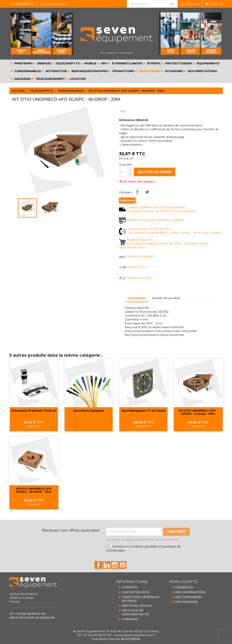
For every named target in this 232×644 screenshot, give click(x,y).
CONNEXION (184, 587)
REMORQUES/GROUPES (89, 71)
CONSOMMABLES (27, 71)
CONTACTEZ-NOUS (136, 592)
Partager (137, 192)
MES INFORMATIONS (190, 592)
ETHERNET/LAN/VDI (127, 63)
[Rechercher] (152, 4)
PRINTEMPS (23, 63)
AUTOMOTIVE (56, 71)
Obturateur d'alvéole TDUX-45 (34, 411)
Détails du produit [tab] (166, 298)
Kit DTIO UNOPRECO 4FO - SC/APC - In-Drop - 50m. (198, 412)
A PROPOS (130, 587)
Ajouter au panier (155, 172)
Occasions (174, 71)
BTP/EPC (154, 63)
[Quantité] (124, 172)
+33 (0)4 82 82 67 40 (30, 614)
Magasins (22, 79)
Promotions (123, 71)
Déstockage (149, 71)
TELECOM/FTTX (67, 63)
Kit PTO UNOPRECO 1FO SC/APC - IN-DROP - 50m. (34, 490)
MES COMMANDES (189, 597)
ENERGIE (44, 63)
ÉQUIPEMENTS (208, 63)
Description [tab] (137, 298)
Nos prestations (202, 71)
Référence (127, 120)
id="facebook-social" (98, 565)
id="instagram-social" (115, 565)
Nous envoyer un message (32, 618)
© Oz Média (131, 639)
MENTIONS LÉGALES (137, 606)
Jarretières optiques (89, 411)
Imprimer (127, 201)
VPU (104, 63)
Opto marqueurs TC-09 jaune (143, 411)
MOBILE (90, 63)
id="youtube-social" (123, 565)
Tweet (147, 192)
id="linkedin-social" (106, 565)
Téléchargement (50, 79)
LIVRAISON (130, 619)
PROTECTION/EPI (178, 63)
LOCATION (77, 79)
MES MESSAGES (187, 602)
